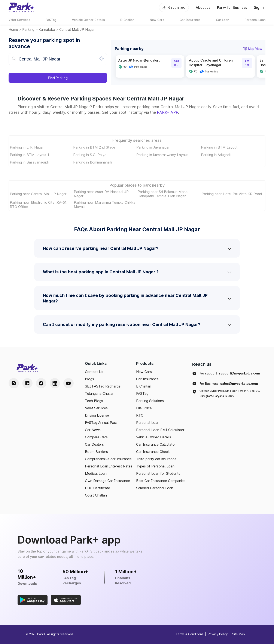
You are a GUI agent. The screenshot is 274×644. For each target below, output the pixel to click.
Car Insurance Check (153, 452)
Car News (93, 430)
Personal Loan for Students (158, 473)
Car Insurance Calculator (156, 444)
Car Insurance (147, 379)
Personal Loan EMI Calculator (160, 430)
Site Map (239, 634)
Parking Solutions (150, 401)
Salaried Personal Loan (155, 488)
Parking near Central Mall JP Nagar (38, 194)
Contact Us (94, 372)
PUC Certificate (98, 488)
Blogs (89, 379)
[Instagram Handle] (14, 383)
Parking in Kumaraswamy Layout (162, 155)
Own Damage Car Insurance (107, 481)
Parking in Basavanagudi (29, 162)
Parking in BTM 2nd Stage (94, 147)
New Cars (144, 372)
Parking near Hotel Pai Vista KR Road (232, 194)
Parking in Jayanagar (153, 147)
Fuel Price (144, 408)
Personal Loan (148, 423)
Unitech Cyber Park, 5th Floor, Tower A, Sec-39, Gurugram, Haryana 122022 (230, 393)
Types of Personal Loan (155, 466)
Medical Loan (96, 473)
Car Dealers (94, 444)
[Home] (21, 7)
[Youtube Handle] (68, 383)
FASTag (142, 393)
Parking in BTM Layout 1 (29, 155)
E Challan (144, 386)
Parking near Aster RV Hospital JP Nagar (101, 194)
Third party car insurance (156, 459)
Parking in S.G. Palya (90, 155)
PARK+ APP (168, 112)
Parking (28, 29)
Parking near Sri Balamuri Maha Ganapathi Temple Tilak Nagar (163, 194)
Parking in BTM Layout (219, 147)
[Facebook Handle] (27, 383)
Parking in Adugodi (216, 155)
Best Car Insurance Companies (161, 481)
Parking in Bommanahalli (93, 162)
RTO (140, 415)
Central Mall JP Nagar (77, 29)
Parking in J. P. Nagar (27, 147)
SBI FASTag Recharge (103, 386)
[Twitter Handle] (41, 383)
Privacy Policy (218, 634)
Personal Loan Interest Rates (109, 466)
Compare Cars (96, 437)
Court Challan (96, 495)
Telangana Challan (100, 393)
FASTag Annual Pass (101, 423)
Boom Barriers (96, 452)
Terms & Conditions (190, 634)
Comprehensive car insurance (108, 459)
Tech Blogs (94, 401)
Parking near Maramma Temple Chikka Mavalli (105, 205)
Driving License (97, 415)
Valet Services (96, 408)
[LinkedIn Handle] (55, 383)
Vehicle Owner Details (154, 437)
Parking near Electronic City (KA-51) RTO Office (39, 205)
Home (13, 29)
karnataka (47, 29)
